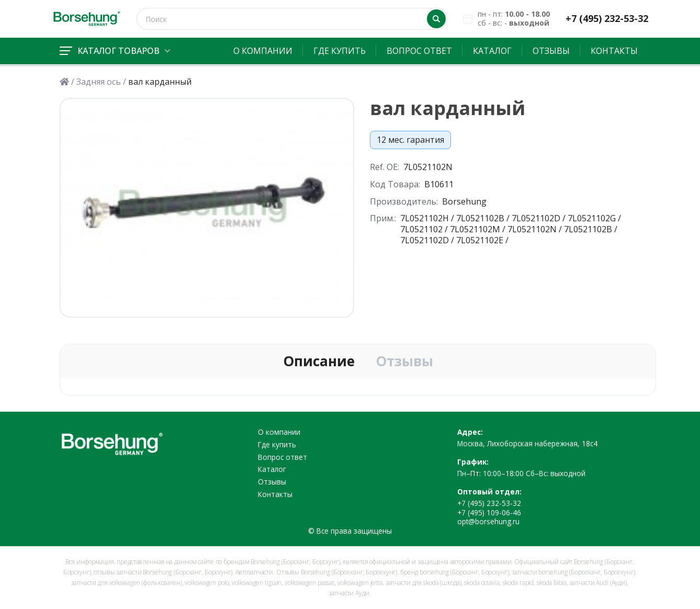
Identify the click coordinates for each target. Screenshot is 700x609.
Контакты (614, 51)
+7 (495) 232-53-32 (607, 19)
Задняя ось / (101, 82)
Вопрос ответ (419, 51)
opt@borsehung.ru (488, 521)
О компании (263, 51)
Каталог (492, 51)
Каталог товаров (115, 51)
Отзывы (551, 51)
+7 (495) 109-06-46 (489, 512)
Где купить (340, 51)
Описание (319, 362)
